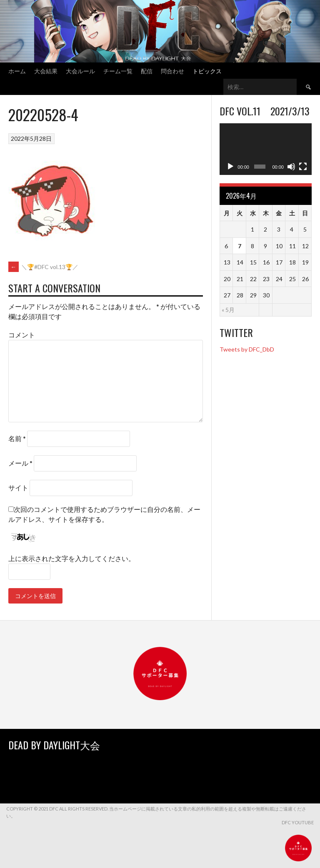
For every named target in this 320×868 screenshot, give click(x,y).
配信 (147, 71)
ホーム (17, 71)
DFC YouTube (298, 822)
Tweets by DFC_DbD (247, 349)
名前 (17, 438)
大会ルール (80, 71)
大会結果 (46, 71)
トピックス (207, 71)
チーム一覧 (118, 71)
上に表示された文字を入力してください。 (72, 558)
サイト (18, 488)
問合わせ (172, 71)
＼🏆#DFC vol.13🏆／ (43, 267)
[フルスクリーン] (303, 167)
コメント (22, 335)
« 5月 (228, 310)
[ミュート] (291, 167)
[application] (266, 149)
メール (20, 463)
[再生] (230, 167)
